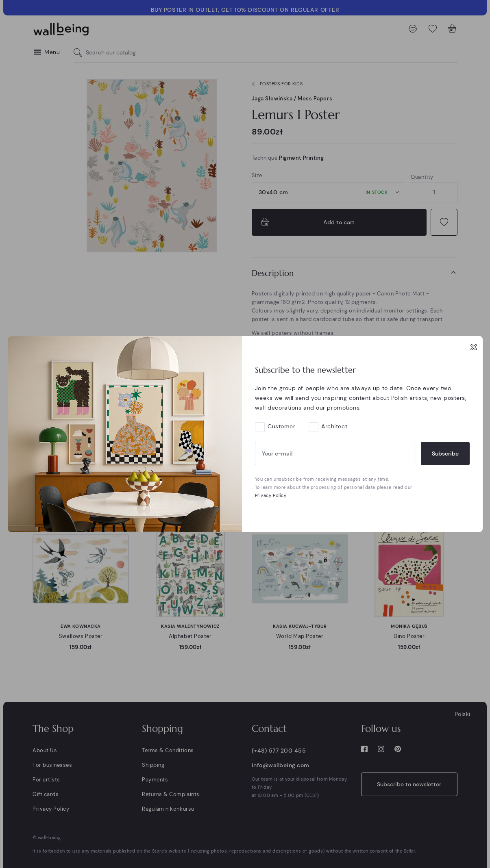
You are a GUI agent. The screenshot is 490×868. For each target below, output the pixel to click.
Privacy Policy (271, 495)
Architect (334, 426)
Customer (281, 426)
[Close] (474, 347)
